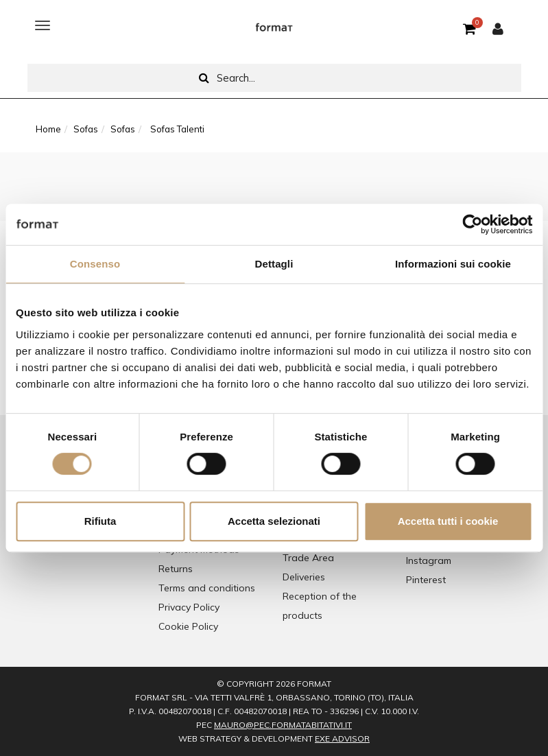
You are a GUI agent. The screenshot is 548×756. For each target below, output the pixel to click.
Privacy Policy (189, 607)
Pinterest (426, 580)
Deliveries (304, 577)
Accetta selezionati (274, 521)
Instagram (429, 560)
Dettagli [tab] (274, 264)
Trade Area (308, 558)
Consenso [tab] (95, 264)
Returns (176, 569)
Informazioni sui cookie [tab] (453, 264)
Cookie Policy (188, 626)
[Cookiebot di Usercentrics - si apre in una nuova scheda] (472, 224)
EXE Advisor (342, 739)
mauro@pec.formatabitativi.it (283, 725)
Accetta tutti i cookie (448, 521)
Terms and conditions (207, 588)
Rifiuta (100, 521)
